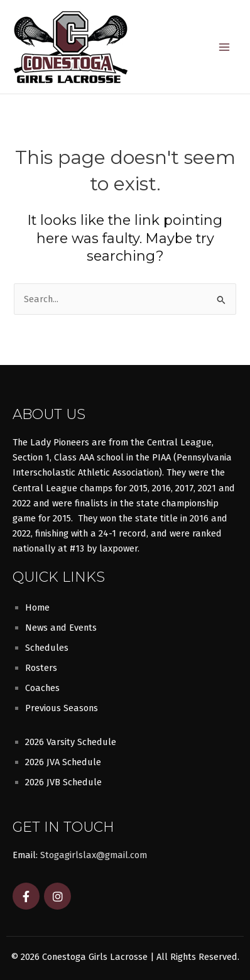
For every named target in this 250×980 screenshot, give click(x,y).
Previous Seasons (62, 708)
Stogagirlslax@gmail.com (94, 855)
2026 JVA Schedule (63, 762)
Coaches (42, 688)
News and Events (61, 628)
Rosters (41, 668)
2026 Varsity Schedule (71, 742)
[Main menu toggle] (224, 47)
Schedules (47, 648)
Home (37, 607)
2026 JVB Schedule (63, 782)
